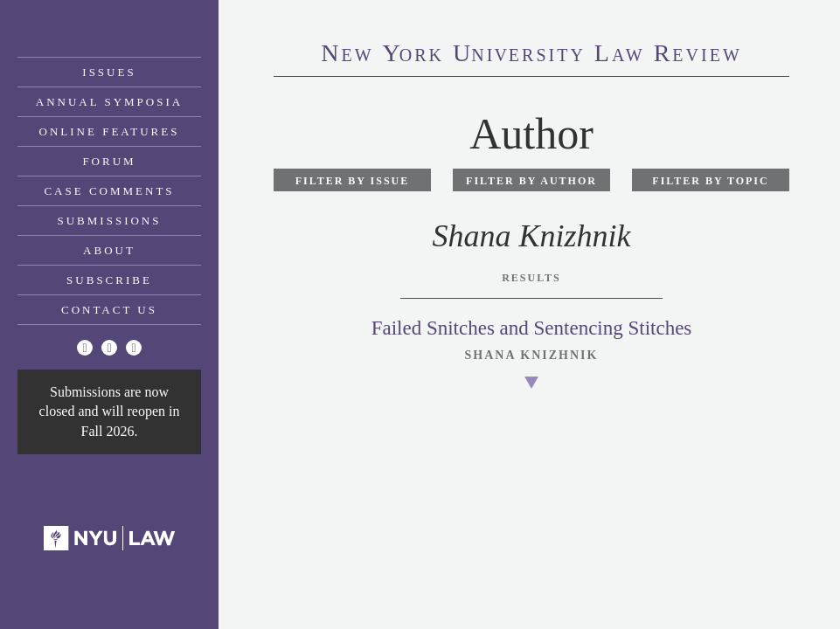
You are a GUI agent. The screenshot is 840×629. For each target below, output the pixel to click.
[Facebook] (109, 348)
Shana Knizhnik (532, 355)
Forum (109, 161)
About (109, 250)
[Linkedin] (134, 348)
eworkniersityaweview (531, 55)
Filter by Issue (353, 181)
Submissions (110, 221)
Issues (109, 72)
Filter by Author (531, 181)
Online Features (110, 131)
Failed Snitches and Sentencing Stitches (532, 328)
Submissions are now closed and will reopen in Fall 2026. (110, 411)
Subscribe (109, 280)
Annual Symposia (109, 102)
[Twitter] (85, 348)
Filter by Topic (710, 181)
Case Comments (109, 191)
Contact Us (109, 310)
